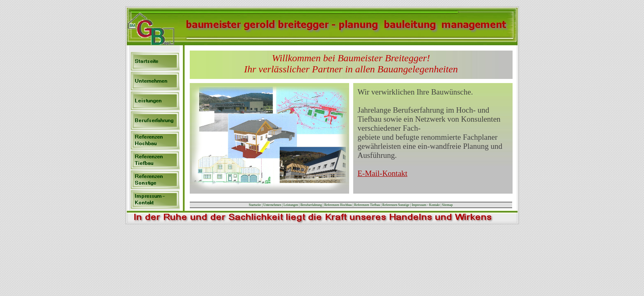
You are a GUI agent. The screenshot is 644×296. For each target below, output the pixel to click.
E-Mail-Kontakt (383, 173)
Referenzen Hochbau (338, 205)
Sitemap (447, 205)
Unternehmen (272, 205)
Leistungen (291, 205)
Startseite (255, 205)
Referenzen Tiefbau (367, 205)
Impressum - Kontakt (426, 205)
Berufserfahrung (311, 205)
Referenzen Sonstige (396, 205)
